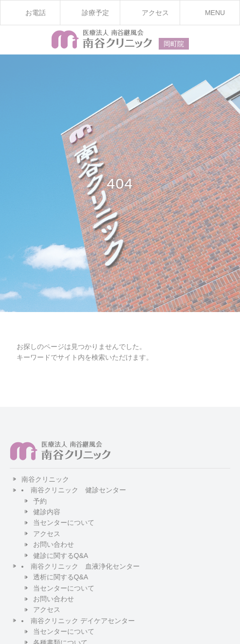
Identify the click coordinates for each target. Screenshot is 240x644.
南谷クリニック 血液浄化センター (85, 566)
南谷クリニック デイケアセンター (83, 621)
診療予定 (95, 13)
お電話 (36, 13)
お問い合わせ (54, 544)
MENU (215, 13)
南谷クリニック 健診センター (78, 490)
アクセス (47, 534)
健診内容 (47, 512)
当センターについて (64, 522)
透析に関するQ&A (61, 577)
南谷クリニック (45, 479)
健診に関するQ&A (61, 556)
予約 (40, 501)
